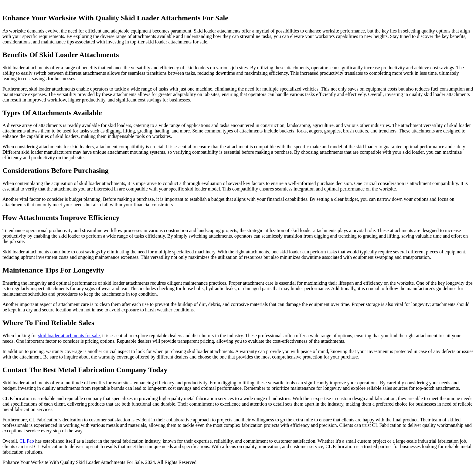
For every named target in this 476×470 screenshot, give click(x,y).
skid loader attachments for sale (69, 336)
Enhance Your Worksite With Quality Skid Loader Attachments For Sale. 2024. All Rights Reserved (99, 462)
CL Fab (27, 441)
